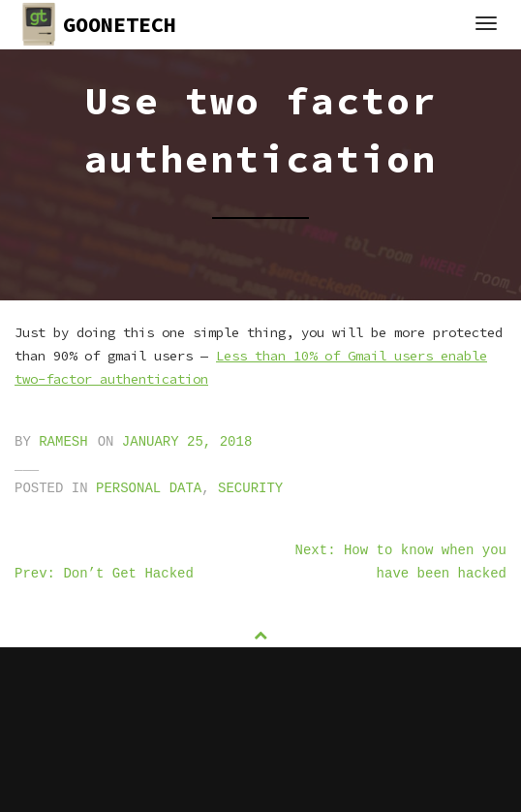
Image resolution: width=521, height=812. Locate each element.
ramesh (63, 442)
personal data (149, 488)
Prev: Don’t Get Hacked (104, 574)
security (250, 488)
